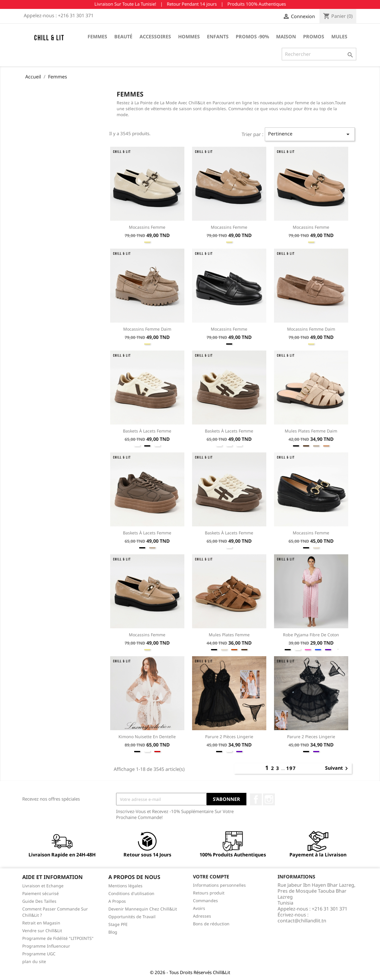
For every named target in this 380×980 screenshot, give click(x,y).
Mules (339, 37)
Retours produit (209, 893)
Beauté (123, 37)
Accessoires (155, 37)
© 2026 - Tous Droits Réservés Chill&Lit (190, 972)
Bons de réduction (211, 924)
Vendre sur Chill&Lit (42, 931)
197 (291, 768)
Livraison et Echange (43, 886)
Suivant (338, 768)
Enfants (218, 37)
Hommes (189, 37)
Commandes (205, 901)
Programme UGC (39, 954)
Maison (286, 37)
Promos (314, 37)
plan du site (34, 961)
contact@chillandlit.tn (302, 921)
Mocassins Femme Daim (147, 329)
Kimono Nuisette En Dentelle (147, 737)
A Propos (117, 901)
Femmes (97, 37)
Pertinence (310, 134)
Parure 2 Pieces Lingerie (311, 737)
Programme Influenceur (46, 946)
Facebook (256, 799)
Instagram (269, 799)
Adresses (202, 916)
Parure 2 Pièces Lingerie (229, 737)
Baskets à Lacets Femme (147, 431)
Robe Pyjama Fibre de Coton (311, 635)
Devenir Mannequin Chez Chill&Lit (143, 909)
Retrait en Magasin (41, 923)
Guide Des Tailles (39, 901)
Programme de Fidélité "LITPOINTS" (58, 938)
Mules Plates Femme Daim (311, 431)
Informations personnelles (219, 885)
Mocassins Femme (147, 227)
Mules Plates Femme (229, 635)
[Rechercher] (319, 54)
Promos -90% (252, 37)
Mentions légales (125, 886)
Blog (113, 932)
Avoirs (199, 908)
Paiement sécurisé (41, 893)
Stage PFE (118, 924)
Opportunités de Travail (132, 917)
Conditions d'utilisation (131, 893)
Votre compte (211, 877)
